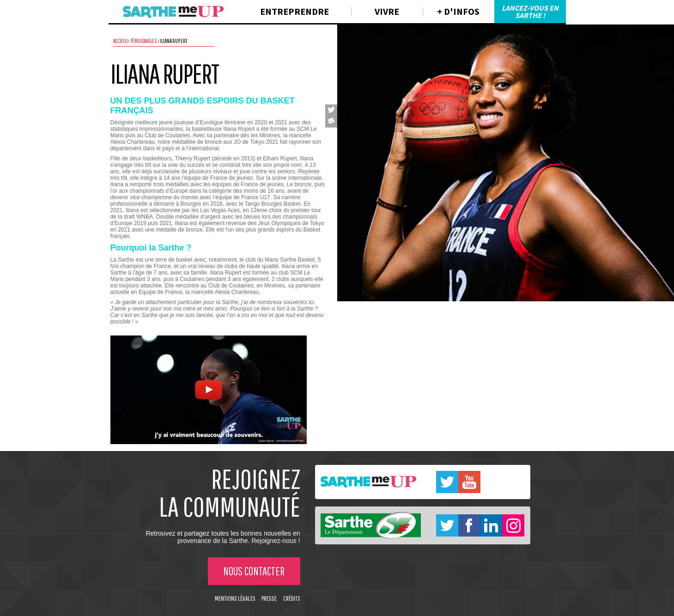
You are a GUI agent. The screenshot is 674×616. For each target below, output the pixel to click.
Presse (269, 598)
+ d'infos (458, 11)
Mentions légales (235, 598)
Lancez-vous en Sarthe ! (530, 12)
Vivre (387, 11)
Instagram (513, 525)
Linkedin (491, 525)
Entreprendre (294, 11)
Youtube (469, 482)
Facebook (469, 525)
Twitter (447, 482)
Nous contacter (254, 571)
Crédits (292, 598)
